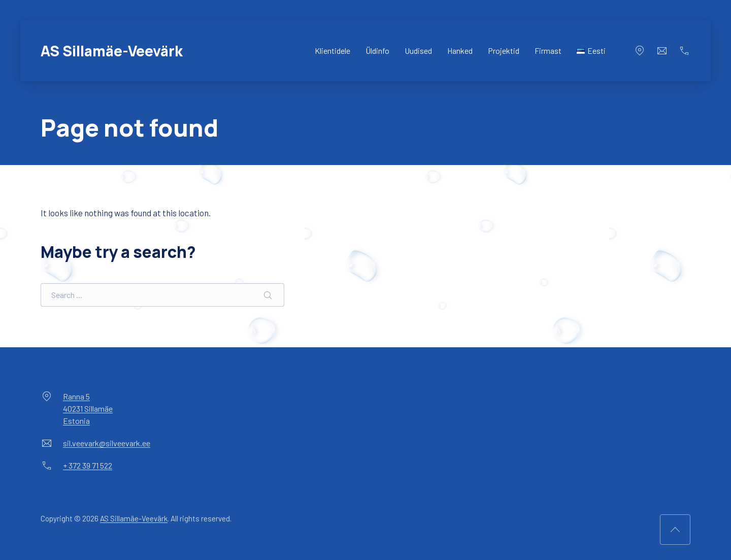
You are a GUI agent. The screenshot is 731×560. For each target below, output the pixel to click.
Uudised (418, 51)
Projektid (504, 51)
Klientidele (333, 51)
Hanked (460, 51)
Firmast (548, 51)
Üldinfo (377, 51)
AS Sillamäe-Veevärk (112, 51)
